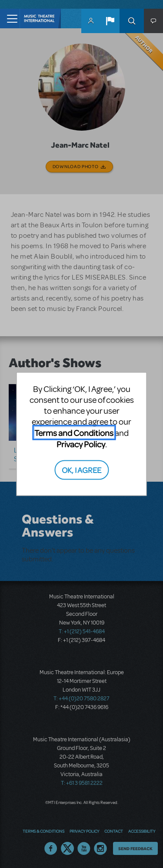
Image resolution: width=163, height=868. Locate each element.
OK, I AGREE (81, 469)
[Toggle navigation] (10, 19)
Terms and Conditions (74, 433)
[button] (110, 21)
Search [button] (132, 21)
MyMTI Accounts (91, 21)
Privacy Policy (81, 444)
